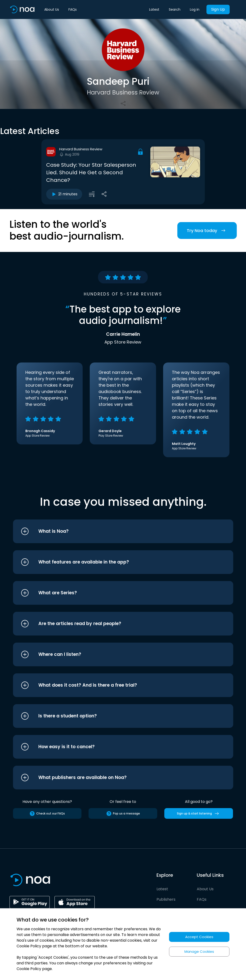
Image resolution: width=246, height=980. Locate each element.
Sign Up (218, 9)
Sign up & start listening (199, 814)
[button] (114, 531)
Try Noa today (207, 230)
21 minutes (64, 194)
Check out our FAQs (47, 814)
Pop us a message (123, 814)
